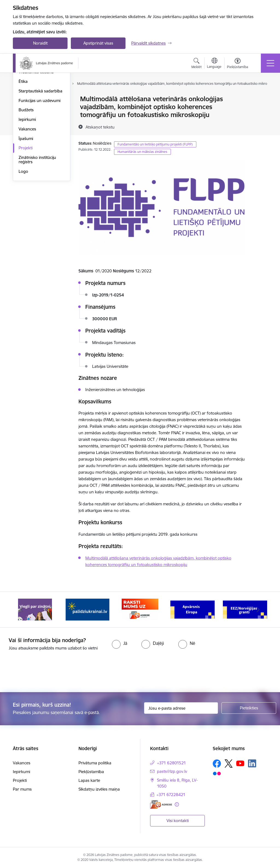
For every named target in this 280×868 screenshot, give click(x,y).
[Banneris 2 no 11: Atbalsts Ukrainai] (87, 609)
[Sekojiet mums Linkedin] (252, 764)
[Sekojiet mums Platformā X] (229, 764)
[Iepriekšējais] (22, 610)
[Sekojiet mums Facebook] (217, 764)
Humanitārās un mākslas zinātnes (142, 152)
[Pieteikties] (249, 708)
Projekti (26, 213)
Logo (23, 237)
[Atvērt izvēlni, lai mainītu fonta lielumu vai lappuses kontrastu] (237, 64)
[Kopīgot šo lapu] (259, 110)
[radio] (119, 643)
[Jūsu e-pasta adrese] (181, 708)
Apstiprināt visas (98, 43)
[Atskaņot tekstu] (100, 127)
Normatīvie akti (32, 128)
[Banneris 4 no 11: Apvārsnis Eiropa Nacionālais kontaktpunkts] (192, 609)
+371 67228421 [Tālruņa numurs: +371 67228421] (171, 795)
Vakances (27, 194)
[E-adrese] (161, 804)
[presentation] (46, 672)
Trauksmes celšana (36, 137)
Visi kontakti (178, 821)
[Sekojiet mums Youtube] (240, 763)
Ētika (23, 147)
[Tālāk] (258, 610)
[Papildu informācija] (177, 804)
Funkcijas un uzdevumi (40, 166)
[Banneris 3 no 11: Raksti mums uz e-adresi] (140, 609)
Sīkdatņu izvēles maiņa (99, 789)
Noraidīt (40, 43)
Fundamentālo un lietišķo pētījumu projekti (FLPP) (155, 144)
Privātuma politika (95, 763)
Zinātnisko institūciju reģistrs (37, 225)
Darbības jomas (33, 109)
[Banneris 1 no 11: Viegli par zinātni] (35, 609)
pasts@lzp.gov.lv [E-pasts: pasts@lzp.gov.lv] (172, 771)
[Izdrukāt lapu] (259, 97)
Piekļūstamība (91, 772)
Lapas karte (89, 780)
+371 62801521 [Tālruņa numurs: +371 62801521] (171, 763)
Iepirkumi (27, 185)
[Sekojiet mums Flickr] (217, 773)
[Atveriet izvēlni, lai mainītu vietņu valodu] (214, 64)
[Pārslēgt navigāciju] (270, 63)
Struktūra (27, 99)
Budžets (26, 175)
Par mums (22, 789)
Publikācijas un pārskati (40, 118)
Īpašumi (26, 204)
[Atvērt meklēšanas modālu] (196, 64)
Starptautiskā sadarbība (40, 156)
